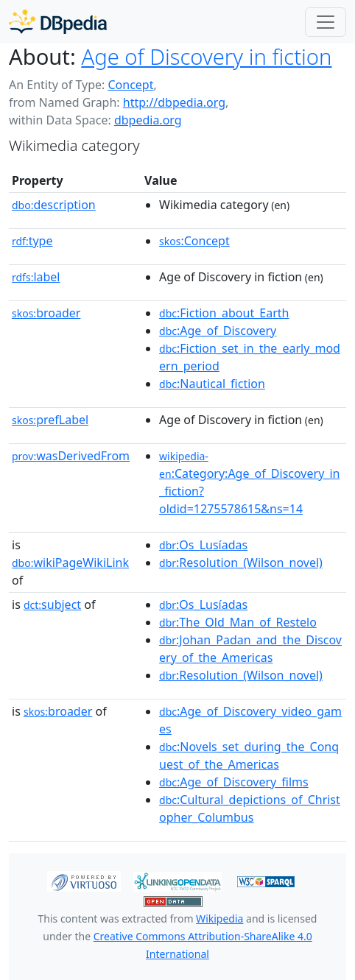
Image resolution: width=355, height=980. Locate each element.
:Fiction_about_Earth (224, 313)
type (32, 241)
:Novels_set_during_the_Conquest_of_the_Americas (249, 755)
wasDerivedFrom (71, 456)
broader (46, 313)
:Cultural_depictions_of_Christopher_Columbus (250, 808)
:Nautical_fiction (212, 384)
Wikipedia (219, 919)
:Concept (194, 241)
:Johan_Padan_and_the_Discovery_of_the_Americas (250, 649)
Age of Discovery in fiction (206, 57)
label (36, 277)
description (54, 205)
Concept (130, 85)
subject (52, 604)
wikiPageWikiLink (70, 563)
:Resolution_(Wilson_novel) (241, 563)
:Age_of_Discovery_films (234, 782)
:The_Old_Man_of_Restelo (238, 622)
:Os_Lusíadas (203, 545)
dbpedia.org (148, 120)
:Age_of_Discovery (218, 331)
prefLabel (50, 420)
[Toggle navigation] (326, 22)
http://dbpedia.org (174, 102)
